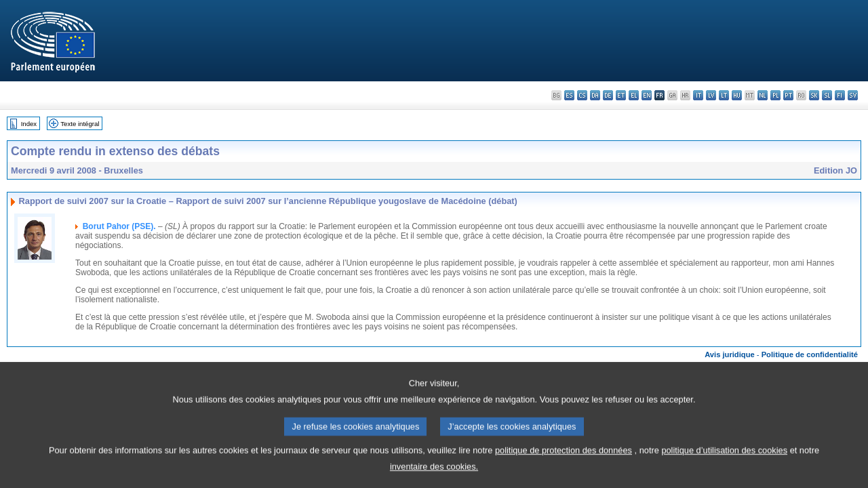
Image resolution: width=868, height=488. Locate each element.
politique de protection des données (564, 457)
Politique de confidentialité (810, 354)
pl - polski (775, 95)
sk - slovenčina (814, 95)
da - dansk (595, 95)
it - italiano (698, 95)
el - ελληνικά (634, 95)
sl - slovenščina (827, 95)
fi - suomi (840, 95)
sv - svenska (853, 95)
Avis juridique (730, 354)
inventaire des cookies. (434, 473)
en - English (647, 95)
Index (29, 124)
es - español (569, 95)
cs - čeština (582, 95)
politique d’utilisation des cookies (724, 457)
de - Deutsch (608, 95)
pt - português (788, 95)
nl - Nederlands (763, 95)
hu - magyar (737, 95)
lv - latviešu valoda (711, 95)
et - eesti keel (621, 95)
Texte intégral (80, 124)
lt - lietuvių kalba (724, 95)
